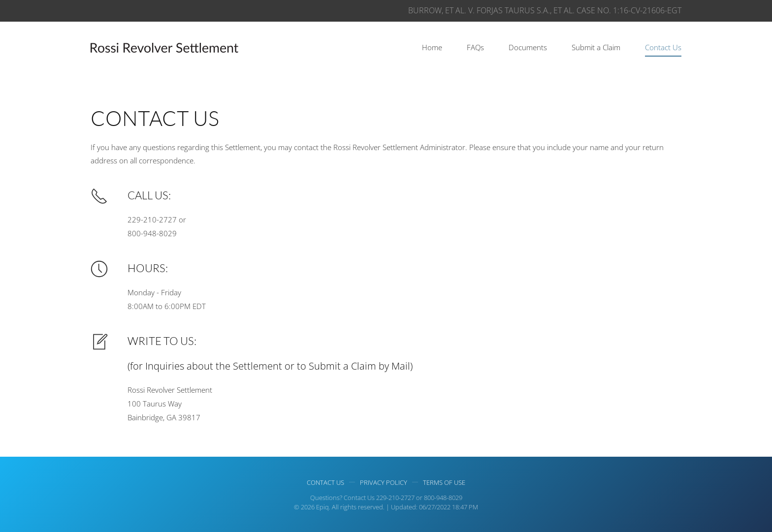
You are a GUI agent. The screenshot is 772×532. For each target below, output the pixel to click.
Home (432, 47)
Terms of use (444, 483)
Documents (528, 47)
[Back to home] (164, 48)
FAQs (475, 47)
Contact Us (663, 47)
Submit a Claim (596, 47)
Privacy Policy (384, 483)
